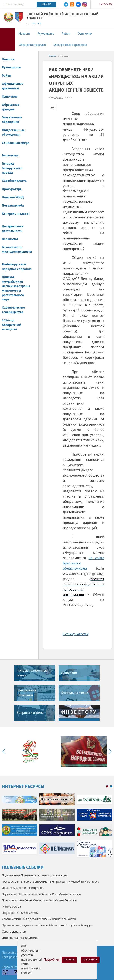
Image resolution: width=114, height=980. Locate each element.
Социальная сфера (16, 145)
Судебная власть (14, 181)
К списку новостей (76, 634)
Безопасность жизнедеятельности (17, 252)
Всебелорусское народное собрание (17, 267)
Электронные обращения (70, 45)
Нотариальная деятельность (13, 229)
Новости (24, 34)
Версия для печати (53, 107)
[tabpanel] (57, 827)
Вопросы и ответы (30, 713)
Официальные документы (13, 86)
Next (109, 751)
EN (34, 24)
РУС (28, 24)
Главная (53, 56)
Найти (46, 5)
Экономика (12, 156)
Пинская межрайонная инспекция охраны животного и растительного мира (16, 288)
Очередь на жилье (74, 693)
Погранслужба (13, 206)
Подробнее (52, 960)
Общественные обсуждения (13, 133)
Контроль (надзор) (16, 216)
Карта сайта (106, 4)
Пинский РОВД (13, 197)
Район (66, 34)
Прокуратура (14, 189)
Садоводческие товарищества (13, 310)
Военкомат (10, 239)
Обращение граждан (32, 45)
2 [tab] (111, 787)
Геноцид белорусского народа (12, 168)
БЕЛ (39, 24)
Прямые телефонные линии (32, 673)
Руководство (46, 34)
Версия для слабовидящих (8, 39)
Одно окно (85, 34)
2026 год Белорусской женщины (11, 325)
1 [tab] (107, 787)
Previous (5, 751)
